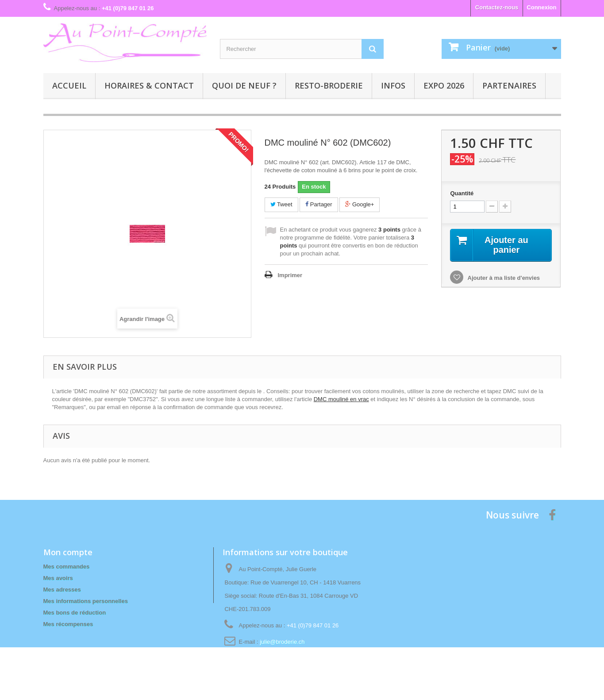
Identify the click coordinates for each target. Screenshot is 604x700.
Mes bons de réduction (75, 613)
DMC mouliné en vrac (341, 399)
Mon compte (68, 552)
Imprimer (290, 275)
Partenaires (509, 85)
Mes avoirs (58, 578)
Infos (393, 85)
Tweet (281, 204)
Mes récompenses (68, 624)
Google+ (360, 204)
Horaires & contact (149, 85)
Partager (319, 204)
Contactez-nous (497, 7)
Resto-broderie (329, 85)
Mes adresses (62, 590)
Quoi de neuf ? (244, 85)
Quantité (462, 193)
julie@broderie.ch (282, 642)
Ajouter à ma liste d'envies (503, 278)
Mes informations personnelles (86, 601)
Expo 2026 (444, 85)
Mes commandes (67, 567)
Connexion (541, 7)
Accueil (69, 85)
